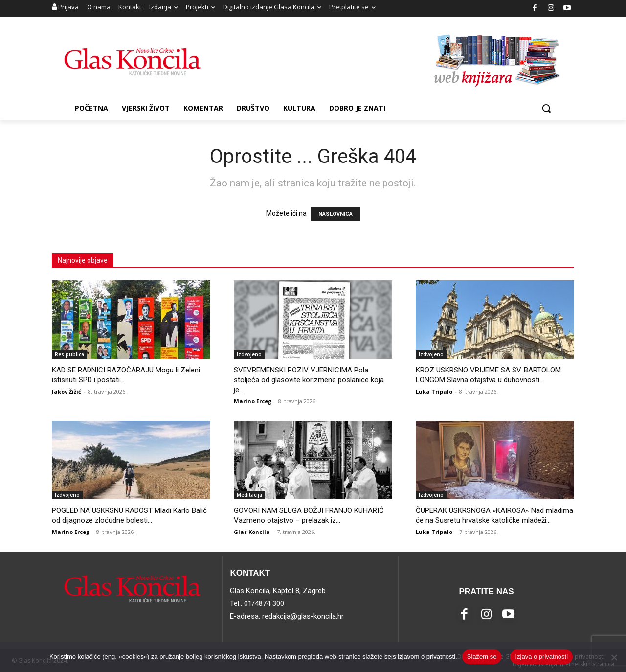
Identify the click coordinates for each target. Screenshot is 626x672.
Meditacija (249, 495)
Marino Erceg (253, 401)
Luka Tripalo (434, 391)
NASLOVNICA (335, 214)
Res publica (69, 354)
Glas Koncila (252, 532)
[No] (614, 657)
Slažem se (482, 657)
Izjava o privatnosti (541, 657)
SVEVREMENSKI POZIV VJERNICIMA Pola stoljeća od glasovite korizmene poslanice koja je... (309, 380)
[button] (546, 108)
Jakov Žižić (67, 391)
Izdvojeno (249, 354)
